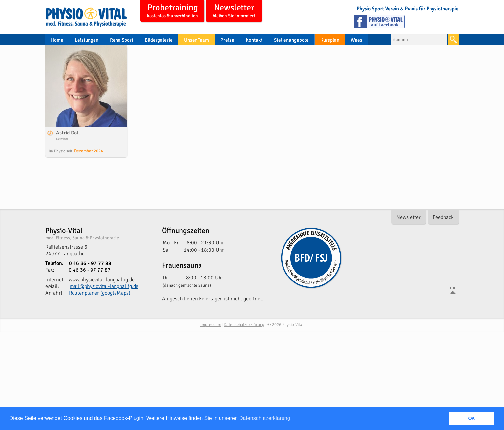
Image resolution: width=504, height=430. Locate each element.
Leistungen (87, 40)
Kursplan (330, 40)
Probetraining (172, 11)
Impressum (211, 325)
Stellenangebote (291, 40)
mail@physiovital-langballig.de (104, 286)
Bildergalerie (159, 40)
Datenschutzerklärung (244, 325)
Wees (357, 40)
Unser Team (197, 40)
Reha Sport (122, 40)
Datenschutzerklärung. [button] (265, 418)
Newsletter (234, 11)
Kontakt (254, 40)
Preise (227, 40)
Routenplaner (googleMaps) (100, 293)
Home (57, 40)
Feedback (443, 217)
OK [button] (472, 418)
